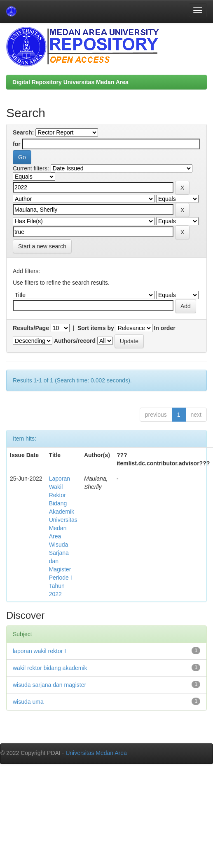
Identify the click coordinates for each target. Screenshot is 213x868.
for (17, 144)
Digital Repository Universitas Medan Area (70, 82)
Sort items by (96, 328)
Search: (23, 132)
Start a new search (42, 246)
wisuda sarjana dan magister (49, 685)
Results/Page (31, 328)
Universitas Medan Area (96, 753)
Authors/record (75, 341)
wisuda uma (28, 702)
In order (165, 328)
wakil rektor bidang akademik (50, 668)
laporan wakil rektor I (39, 651)
